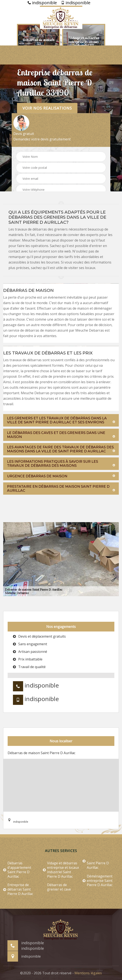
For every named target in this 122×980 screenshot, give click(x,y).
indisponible (42, 3)
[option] (39, 42)
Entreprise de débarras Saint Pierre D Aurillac (18, 889)
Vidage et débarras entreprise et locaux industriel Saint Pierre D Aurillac (61, 870)
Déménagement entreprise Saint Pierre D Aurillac (97, 881)
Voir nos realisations (47, 108)
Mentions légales (88, 973)
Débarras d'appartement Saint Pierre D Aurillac (17, 870)
